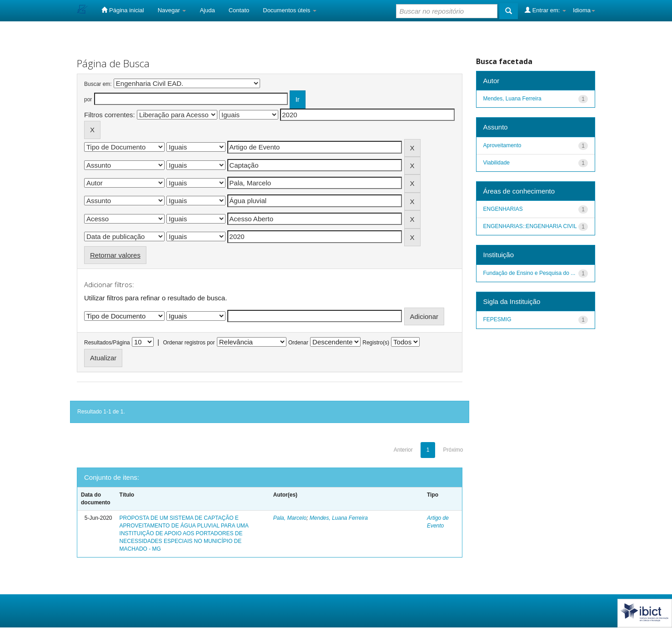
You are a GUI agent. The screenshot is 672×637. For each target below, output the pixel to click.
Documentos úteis (290, 10)
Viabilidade (497, 163)
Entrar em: (545, 10)
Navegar (172, 10)
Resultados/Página (107, 343)
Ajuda (207, 10)
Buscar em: (98, 84)
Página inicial (123, 10)
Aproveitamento (502, 145)
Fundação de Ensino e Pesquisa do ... (529, 273)
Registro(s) (376, 343)
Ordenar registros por (189, 343)
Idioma (584, 10)
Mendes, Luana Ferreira (339, 518)
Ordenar (298, 343)
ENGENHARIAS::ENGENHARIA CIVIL (530, 226)
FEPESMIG (497, 319)
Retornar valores (115, 255)
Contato (239, 10)
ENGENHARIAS (503, 209)
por (88, 100)
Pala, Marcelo (290, 518)
